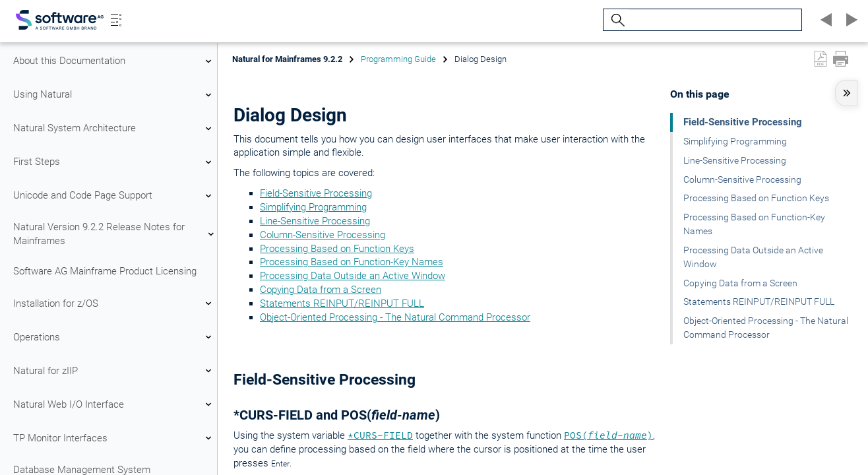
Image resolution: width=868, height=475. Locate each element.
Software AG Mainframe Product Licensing (105, 271)
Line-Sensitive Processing (315, 221)
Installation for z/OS (114, 303)
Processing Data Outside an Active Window (353, 276)
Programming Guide (398, 59)
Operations (114, 337)
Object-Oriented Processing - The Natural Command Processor (395, 317)
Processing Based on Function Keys (337, 249)
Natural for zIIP (114, 371)
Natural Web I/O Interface (114, 404)
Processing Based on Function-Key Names (352, 262)
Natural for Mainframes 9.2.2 (287, 59)
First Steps (114, 162)
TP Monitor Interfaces (114, 438)
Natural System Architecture (114, 129)
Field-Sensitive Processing (316, 193)
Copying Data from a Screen (321, 290)
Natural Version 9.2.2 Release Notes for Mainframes (114, 234)
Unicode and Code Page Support (114, 196)
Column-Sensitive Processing (323, 235)
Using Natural (114, 95)
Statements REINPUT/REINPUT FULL (342, 303)
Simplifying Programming (313, 207)
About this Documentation (114, 61)
